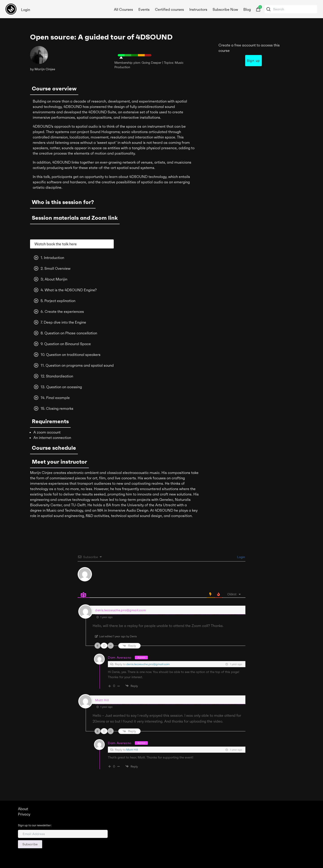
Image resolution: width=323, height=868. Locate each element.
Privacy (24, 814)
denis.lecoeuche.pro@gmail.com (148, 664)
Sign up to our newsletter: (35, 825)
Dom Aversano (120, 658)
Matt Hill (132, 750)
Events (144, 9)
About (23, 809)
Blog (247, 9)
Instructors (198, 9)
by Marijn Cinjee (43, 69)
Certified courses (169, 9)
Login (26, 10)
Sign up (254, 61)
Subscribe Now (225, 9)
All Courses (123, 9)
